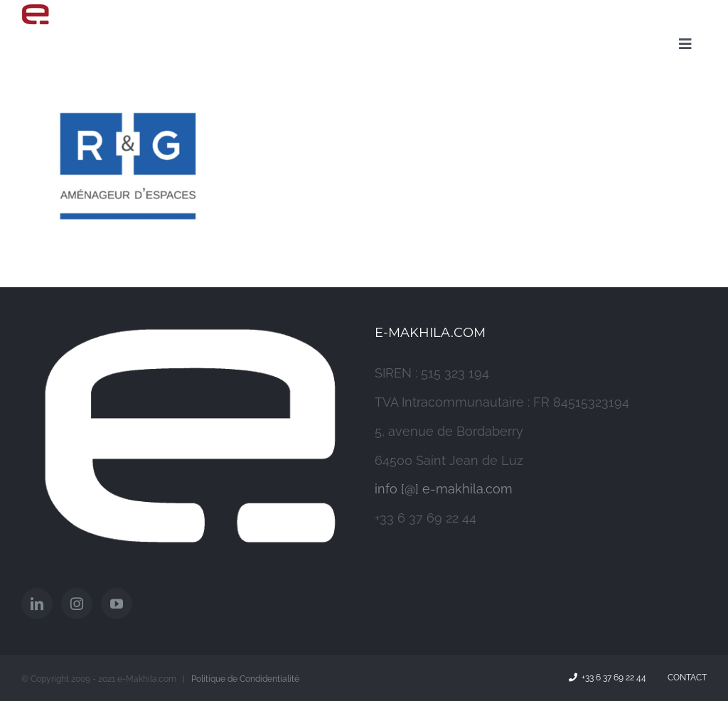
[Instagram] (77, 604)
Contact (685, 678)
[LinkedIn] (37, 604)
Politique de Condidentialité (245, 679)
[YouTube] (117, 604)
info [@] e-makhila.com (444, 489)
